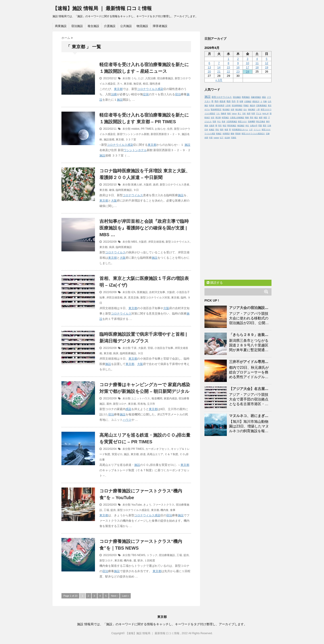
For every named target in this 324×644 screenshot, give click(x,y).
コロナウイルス (147, 89)
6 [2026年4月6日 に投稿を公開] (209, 63)
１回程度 (150, 561)
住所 (170, 129)
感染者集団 (220, 105)
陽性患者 (155, 84)
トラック (152, 555)
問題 (260, 126)
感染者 (222, 101)
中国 (211, 138)
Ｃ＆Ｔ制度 (171, 454)
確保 (112, 190)
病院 (265, 118)
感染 (160, 89)
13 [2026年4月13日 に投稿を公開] (209, 67)
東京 (270, 105)
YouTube (136, 505)
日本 (206, 130)
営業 (214, 122)
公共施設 (126, 26)
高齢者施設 (256, 97)
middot (135, 129)
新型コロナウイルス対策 (155, 298)
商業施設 (61, 26)
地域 (229, 114)
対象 (265, 101)
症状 (146, 94)
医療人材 (137, 185)
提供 (113, 510)
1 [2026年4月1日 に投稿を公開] (228, 59)
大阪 (114, 201)
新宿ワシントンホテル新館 (133, 134)
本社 (247, 126)
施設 (120, 100)
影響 (241, 101)
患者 (223, 122)
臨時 (183, 298)
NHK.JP (265, 114)
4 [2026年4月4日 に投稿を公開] (257, 59)
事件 (268, 122)
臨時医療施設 (124, 190)
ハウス (127, 420)
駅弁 (140, 561)
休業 (206, 138)
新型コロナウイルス (178, 242)
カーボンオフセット (158, 449)
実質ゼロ (117, 454)
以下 (222, 138)
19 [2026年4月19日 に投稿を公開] (267, 67)
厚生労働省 (261, 122)
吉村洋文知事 (157, 292)
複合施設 (93, 26)
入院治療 (150, 78)
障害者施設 (160, 26)
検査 (226, 130)
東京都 (128, 84)
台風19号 (254, 126)
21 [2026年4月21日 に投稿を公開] (219, 72)
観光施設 (226, 109)
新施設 (219, 134)
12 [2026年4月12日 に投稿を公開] (267, 63)
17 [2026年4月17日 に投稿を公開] (247, 67)
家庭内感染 (170, 398)
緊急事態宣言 (216, 109)
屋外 (109, 404)
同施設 (246, 105)
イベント (257, 130)
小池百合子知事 (164, 348)
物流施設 (142, 26)
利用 (253, 114)
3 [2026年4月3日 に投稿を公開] (247, 59)
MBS (134, 242)
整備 (247, 118)
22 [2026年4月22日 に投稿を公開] (228, 72)
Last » (125, 596)
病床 (112, 247)
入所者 (228, 105)
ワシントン (131, 150)
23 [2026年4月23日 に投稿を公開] (238, 72)
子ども (259, 114)
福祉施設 (252, 109)
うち (134, 78)
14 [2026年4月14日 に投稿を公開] (219, 67)
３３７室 (131, 140)
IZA (133, 292)
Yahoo (234, 114)
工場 (106, 510)
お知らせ (160, 129)
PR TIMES (147, 129)
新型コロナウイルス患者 (175, 185)
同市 (220, 126)
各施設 (212, 130)
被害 (261, 118)
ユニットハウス (141, 398)
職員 (229, 101)
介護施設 (110, 26)
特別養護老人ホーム (240, 130)
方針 (244, 114)
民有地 (142, 404)
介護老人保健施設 (237, 118)
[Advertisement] (238, 208)
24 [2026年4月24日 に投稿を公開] (247, 72)
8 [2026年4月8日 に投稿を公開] (228, 63)
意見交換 (133, 298)
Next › (114, 596)
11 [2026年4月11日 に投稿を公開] (257, 63)
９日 (136, 190)
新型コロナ (120, 404)
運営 (265, 126)
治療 (114, 94)
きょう (147, 505)
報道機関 (157, 398)
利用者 (212, 105)
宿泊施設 (77, 26)
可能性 (234, 138)
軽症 (146, 84)
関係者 (238, 134)
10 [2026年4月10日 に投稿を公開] (247, 63)
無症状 (137, 84)
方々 (120, 84)
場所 (222, 130)
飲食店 (207, 118)
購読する (215, 283)
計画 (269, 126)
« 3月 (219, 80)
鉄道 (143, 454)
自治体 (227, 138)
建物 (232, 134)
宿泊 (178, 94)
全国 (232, 109)
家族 (206, 126)
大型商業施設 (232, 122)
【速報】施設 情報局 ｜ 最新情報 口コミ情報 (102, 8)
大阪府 (147, 185)
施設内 (252, 105)
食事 (173, 510)
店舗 (268, 134)
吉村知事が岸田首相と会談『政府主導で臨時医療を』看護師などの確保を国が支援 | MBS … (144, 228)
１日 (251, 130)
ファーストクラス (164, 505)
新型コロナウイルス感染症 (133, 510)
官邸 (150, 348)
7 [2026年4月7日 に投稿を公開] (219, 63)
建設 (256, 118)
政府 (156, 185)
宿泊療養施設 (165, 78)
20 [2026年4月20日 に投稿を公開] (209, 72)
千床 (134, 348)
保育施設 (225, 118)
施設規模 (109, 140)
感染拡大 (256, 101)
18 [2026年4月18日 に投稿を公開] (257, 67)
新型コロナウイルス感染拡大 (253, 134)
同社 (217, 130)
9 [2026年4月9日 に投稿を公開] (238, 63)
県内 (217, 101)
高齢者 (223, 114)
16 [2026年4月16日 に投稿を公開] (238, 67)
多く (240, 114)
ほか (245, 109)
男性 (252, 118)
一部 (258, 109)
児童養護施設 (261, 105)
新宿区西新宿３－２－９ (165, 134)
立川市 (151, 404)
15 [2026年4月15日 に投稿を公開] (228, 67)
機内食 (164, 510)
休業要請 (226, 134)
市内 (234, 101)
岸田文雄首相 (156, 242)
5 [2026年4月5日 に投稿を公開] (266, 59)
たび (141, 78)
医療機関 (252, 122)
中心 (219, 122)
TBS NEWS (138, 555)
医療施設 (142, 292)
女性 (212, 118)
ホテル (142, 150)
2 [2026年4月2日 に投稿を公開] (238, 59)
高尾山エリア (155, 454)
